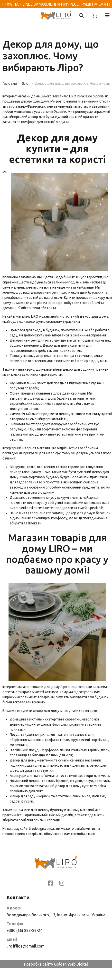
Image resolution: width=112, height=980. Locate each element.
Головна (10, 83)
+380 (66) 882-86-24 (24, 930)
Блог (26, 83)
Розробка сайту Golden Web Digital (56, 964)
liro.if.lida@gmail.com (26, 946)
